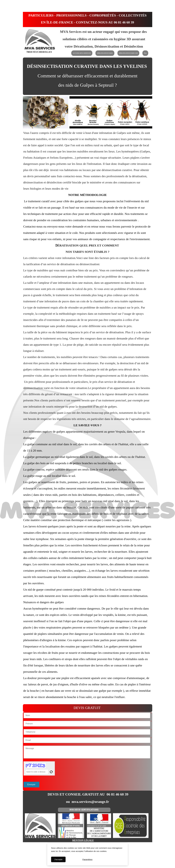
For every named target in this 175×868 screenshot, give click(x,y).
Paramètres (87, 859)
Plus (145, 53)
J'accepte (58, 859)
